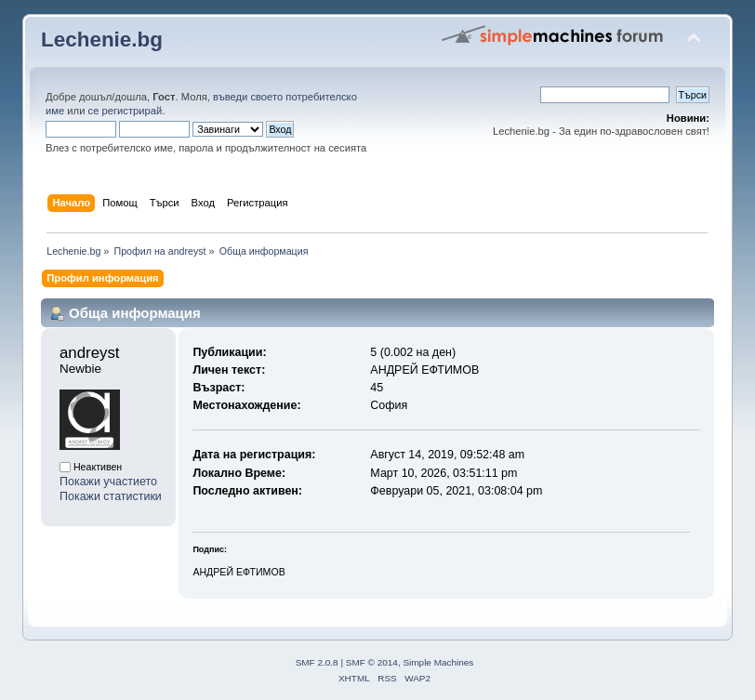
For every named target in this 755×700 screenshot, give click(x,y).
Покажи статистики (111, 496)
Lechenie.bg (102, 40)
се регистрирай (126, 111)
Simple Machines (438, 662)
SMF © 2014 (372, 662)
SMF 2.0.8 (317, 662)
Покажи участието (108, 482)
